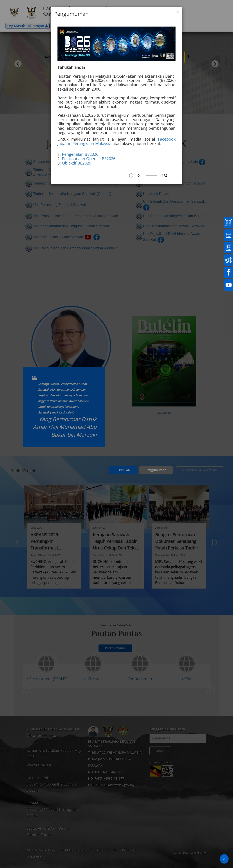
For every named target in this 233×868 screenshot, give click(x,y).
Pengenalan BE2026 (80, 154)
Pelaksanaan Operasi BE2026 (89, 159)
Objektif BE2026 (76, 163)
